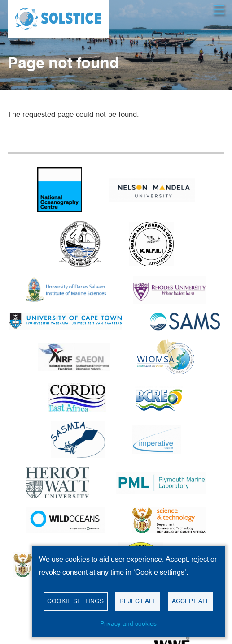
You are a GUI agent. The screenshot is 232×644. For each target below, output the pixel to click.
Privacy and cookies (128, 623)
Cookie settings (75, 601)
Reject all (138, 601)
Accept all (191, 601)
